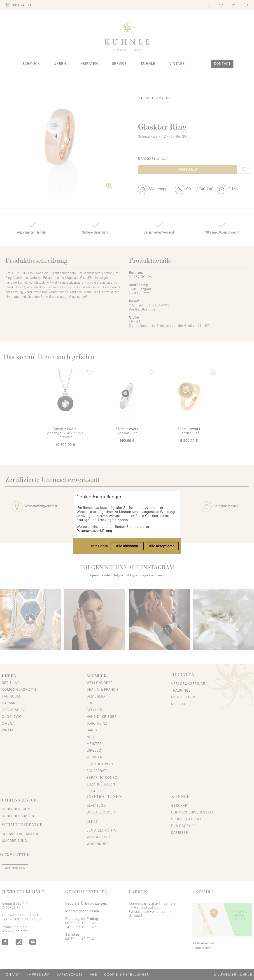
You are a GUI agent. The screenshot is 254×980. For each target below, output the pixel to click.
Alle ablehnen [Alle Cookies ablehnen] (127, 514)
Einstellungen (98, 514)
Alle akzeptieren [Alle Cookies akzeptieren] (162, 514)
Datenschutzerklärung (94, 499)
